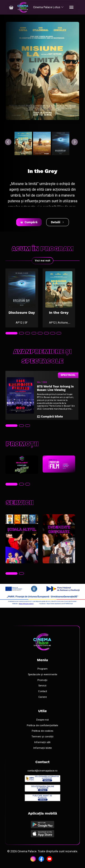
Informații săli (42, 742)
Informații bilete (42, 748)
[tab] (11, 333)
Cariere (42, 697)
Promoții (42, 680)
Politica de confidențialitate (42, 726)
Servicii (42, 686)
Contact (42, 691)
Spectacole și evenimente (42, 675)
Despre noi (42, 720)
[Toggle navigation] (71, 7)
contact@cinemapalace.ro (42, 771)
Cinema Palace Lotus (48, 7)
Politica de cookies (42, 731)
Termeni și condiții (42, 737)
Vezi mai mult (42, 261)
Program (42, 669)
